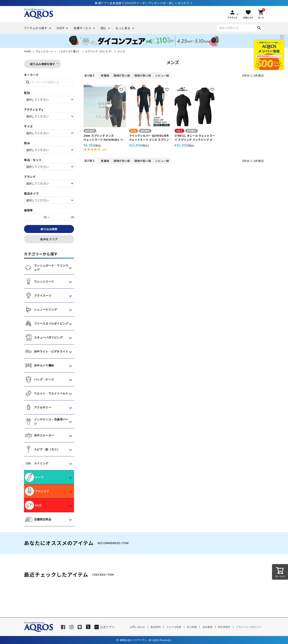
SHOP (61, 28)
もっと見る (123, 28)
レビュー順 (162, 75)
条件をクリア (49, 239)
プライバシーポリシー (249, 627)
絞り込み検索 (49, 229)
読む (103, 28)
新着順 (105, 75)
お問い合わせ (138, 627)
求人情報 (192, 627)
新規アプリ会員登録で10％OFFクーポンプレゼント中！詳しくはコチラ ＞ (144, 3)
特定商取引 (224, 627)
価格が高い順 (143, 75)
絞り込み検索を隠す (43, 64)
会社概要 (207, 627)
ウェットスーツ (44, 51)
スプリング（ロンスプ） (99, 51)
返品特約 (156, 627)
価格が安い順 (122, 75)
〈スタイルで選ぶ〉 (69, 51)
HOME (28, 51)
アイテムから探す (36, 28)
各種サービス (82, 28)
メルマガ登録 (174, 627)
